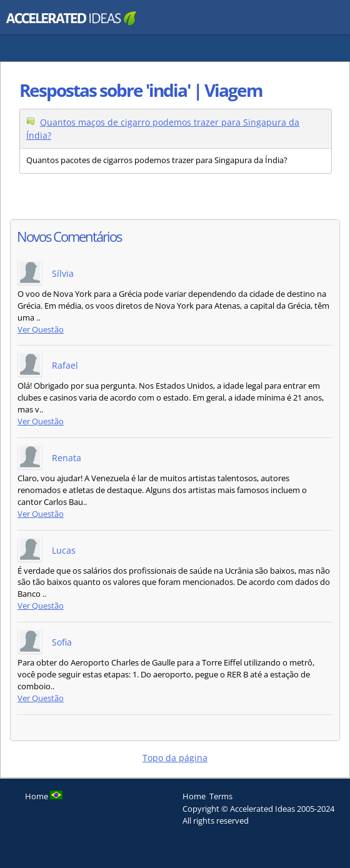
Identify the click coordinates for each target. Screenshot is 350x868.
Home (194, 796)
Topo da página (175, 758)
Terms (221, 796)
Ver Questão (41, 330)
